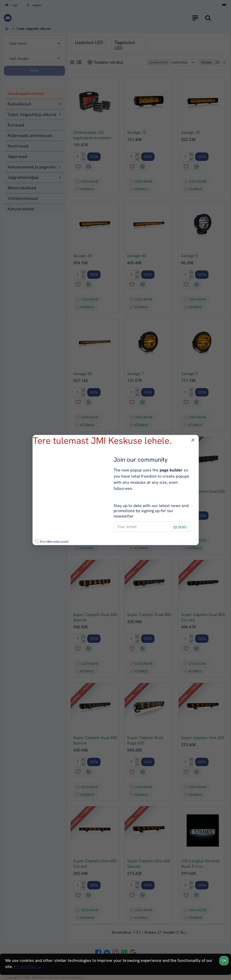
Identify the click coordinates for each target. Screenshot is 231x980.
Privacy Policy (27, 967)
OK (224, 961)
